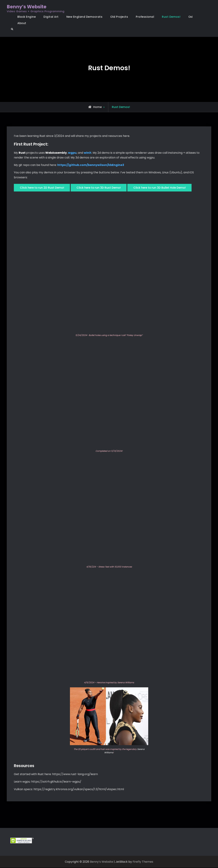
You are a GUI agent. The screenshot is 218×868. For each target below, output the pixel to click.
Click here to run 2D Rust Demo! (43, 188)
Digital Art (51, 17)
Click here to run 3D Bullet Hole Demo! (163, 188)
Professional (145, 17)
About (22, 23)
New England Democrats (85, 17)
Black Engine (27, 17)
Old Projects (119, 17)
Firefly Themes (143, 862)
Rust (22, 153)
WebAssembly (56, 153)
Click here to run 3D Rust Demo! (101, 188)
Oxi (191, 17)
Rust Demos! (171, 17)
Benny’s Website (27, 7)
